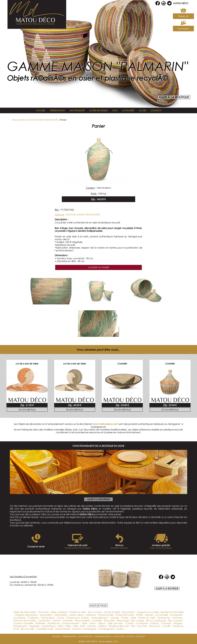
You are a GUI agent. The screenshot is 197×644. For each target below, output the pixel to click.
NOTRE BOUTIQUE (98, 110)
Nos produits (19, 120)
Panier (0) (183, 16)
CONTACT (156, 110)
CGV (115, 110)
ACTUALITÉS (128, 110)
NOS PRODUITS (77, 110)
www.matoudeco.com (105, 424)
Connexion (183, 29)
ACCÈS (142, 110)
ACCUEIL (41, 110)
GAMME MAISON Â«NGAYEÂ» (42, 120)
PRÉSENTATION (57, 110)
